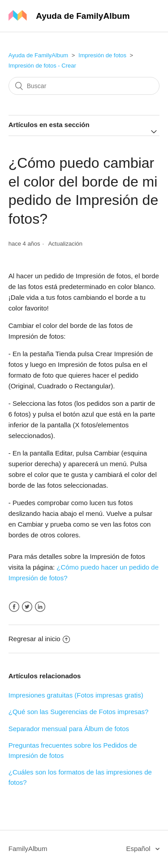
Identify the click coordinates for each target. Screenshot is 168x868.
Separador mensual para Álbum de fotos (69, 729)
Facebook (14, 607)
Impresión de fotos (102, 55)
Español (139, 849)
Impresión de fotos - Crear (42, 66)
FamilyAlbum (28, 849)
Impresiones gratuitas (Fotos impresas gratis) (76, 695)
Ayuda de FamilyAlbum (38, 55)
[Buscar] (84, 86)
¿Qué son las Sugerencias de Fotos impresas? (79, 712)
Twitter (27, 607)
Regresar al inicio (39, 639)
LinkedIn (40, 607)
